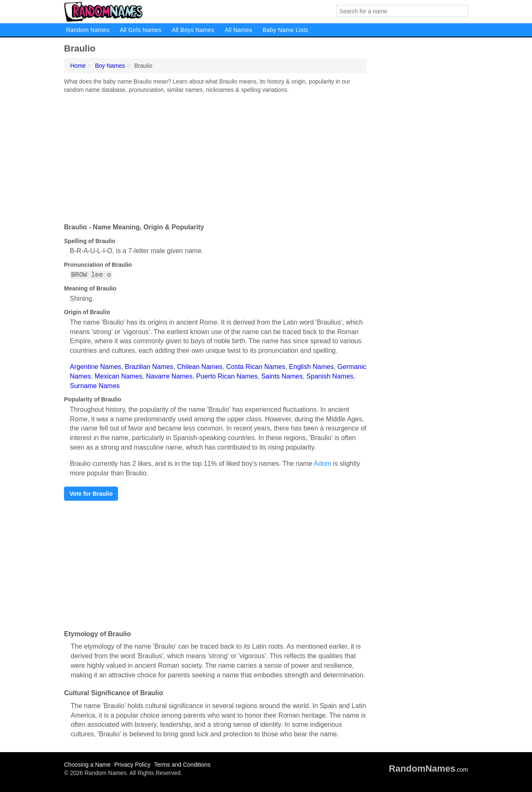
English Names (311, 367)
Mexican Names (119, 376)
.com (428, 770)
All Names (239, 30)
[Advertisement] (215, 156)
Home (78, 66)
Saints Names (282, 376)
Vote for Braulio (91, 494)
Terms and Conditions (182, 765)
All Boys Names (193, 30)
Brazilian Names (149, 367)
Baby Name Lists (286, 30)
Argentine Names (96, 367)
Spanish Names (330, 376)
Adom (323, 464)
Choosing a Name (87, 765)
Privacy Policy (132, 765)
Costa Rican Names (256, 367)
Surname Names (95, 386)
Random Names (88, 30)
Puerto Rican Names (227, 376)
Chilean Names (200, 367)
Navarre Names (169, 376)
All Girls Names (140, 30)
